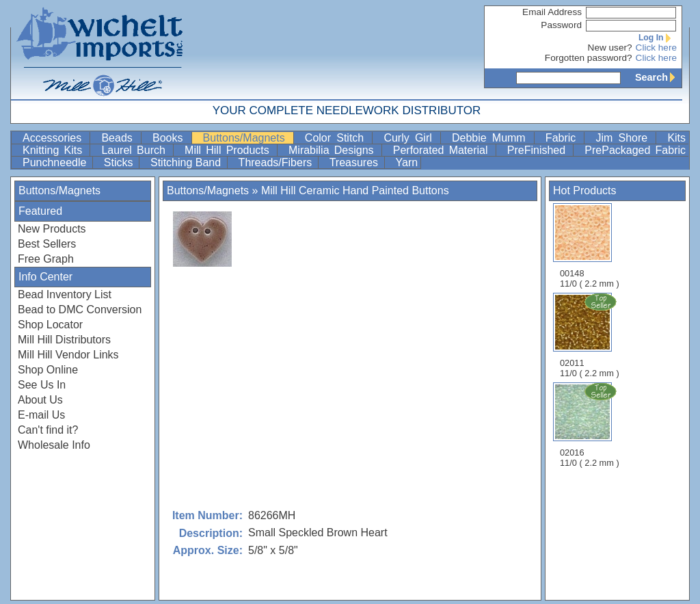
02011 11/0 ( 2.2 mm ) (591, 335)
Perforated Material (443, 150)
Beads (120, 138)
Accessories (55, 138)
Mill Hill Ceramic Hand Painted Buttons (355, 191)
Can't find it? (48, 430)
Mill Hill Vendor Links (68, 355)
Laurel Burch (136, 150)
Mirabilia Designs (334, 150)
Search (658, 77)
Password (561, 25)
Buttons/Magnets (247, 138)
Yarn (407, 162)
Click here (656, 48)
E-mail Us (41, 415)
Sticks (120, 162)
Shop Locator (50, 325)
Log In (658, 38)
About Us (40, 400)
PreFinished (539, 150)
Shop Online (48, 370)
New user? (610, 48)
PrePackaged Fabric (635, 150)
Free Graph (46, 259)
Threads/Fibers (277, 162)
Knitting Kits (55, 150)
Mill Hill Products (229, 150)
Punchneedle (56, 162)
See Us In (42, 385)
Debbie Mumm (492, 138)
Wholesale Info (54, 445)
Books (171, 138)
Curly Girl (410, 138)
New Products (52, 229)
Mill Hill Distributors (64, 340)
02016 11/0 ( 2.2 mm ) (591, 425)
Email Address (552, 12)
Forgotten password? (589, 58)
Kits (676, 138)
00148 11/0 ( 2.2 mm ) (590, 246)
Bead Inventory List (65, 294)
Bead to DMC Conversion (80, 310)
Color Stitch (337, 138)
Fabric (564, 138)
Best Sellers (47, 244)
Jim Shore (624, 138)
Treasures (355, 162)
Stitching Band (187, 162)
